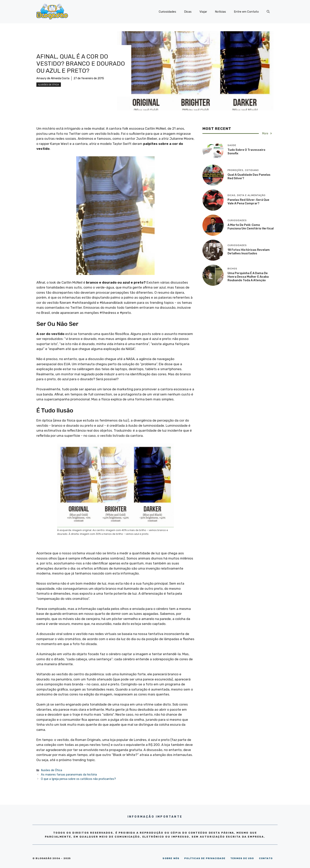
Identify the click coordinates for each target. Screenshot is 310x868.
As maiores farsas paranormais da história (69, 775)
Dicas (188, 12)
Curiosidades (167, 12)
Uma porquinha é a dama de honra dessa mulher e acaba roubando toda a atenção (248, 277)
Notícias (220, 12)
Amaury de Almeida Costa (53, 78)
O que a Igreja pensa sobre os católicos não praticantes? (78, 779)
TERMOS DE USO (242, 858)
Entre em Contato (246, 12)
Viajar (203, 12)
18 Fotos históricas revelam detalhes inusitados (249, 252)
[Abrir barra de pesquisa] (268, 12)
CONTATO (266, 858)
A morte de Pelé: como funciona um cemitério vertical (251, 227)
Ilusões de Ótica (49, 85)
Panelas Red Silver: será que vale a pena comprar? (248, 202)
